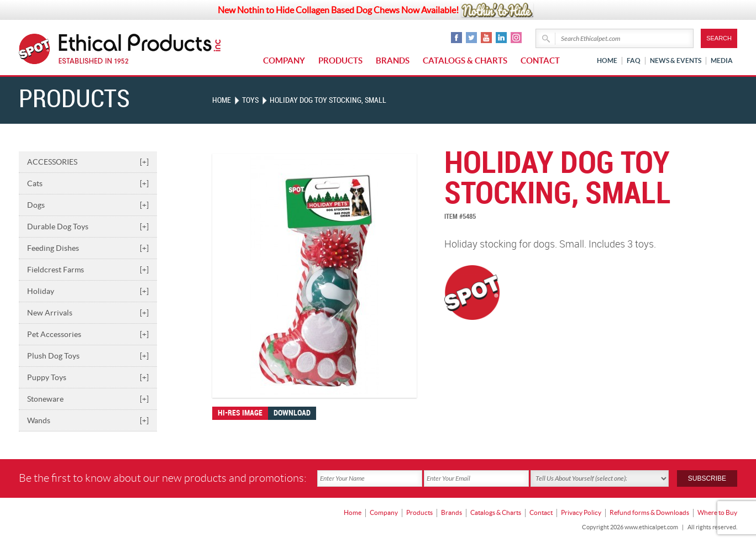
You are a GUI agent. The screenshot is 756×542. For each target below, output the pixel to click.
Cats (88, 183)
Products (340, 60)
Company (284, 60)
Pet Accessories (88, 334)
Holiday (88, 291)
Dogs (88, 205)
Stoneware (88, 399)
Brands (393, 60)
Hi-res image (240, 413)
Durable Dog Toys (88, 227)
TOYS (250, 100)
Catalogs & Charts (465, 60)
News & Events (676, 60)
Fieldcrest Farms (88, 270)
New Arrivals (88, 313)
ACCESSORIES (88, 162)
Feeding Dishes (88, 248)
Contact (540, 60)
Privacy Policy (581, 512)
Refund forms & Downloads (649, 512)
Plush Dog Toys (88, 356)
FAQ (634, 60)
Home (607, 60)
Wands (88, 420)
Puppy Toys (88, 377)
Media (722, 60)
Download (292, 413)
